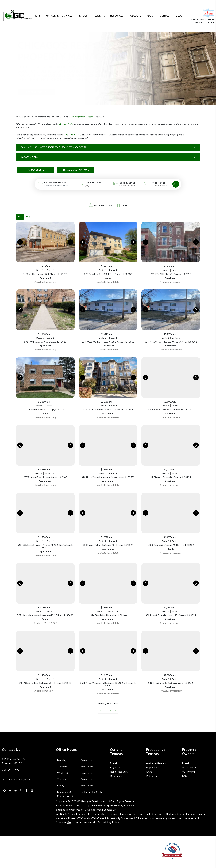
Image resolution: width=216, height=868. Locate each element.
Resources (117, 16)
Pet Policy (152, 772)
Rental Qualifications (75, 170)
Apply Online (36, 170)
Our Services (189, 763)
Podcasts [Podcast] (135, 16)
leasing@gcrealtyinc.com (81, 117)
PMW (84, 801)
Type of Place (93, 183)
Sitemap (61, 806)
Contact (165, 16)
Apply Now (152, 763)
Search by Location (55, 183)
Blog (179, 16)
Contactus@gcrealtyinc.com (71, 818)
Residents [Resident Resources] (99, 16)
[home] (18, 16)
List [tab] (20, 212)
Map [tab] (28, 212)
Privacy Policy (75, 806)
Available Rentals (156, 759)
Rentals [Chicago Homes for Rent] (83, 16)
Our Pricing (188, 768)
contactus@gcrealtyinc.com (17, 775)
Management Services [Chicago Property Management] (59, 16)
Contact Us (110, 806)
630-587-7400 (65, 124)
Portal (114, 759)
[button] (108, 147)
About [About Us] (150, 16)
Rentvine (129, 801)
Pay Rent (115, 763)
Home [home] (37, 16)
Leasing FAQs (25, 92)
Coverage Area (93, 806)
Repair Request (119, 768)
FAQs (149, 768)
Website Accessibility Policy (103, 818)
